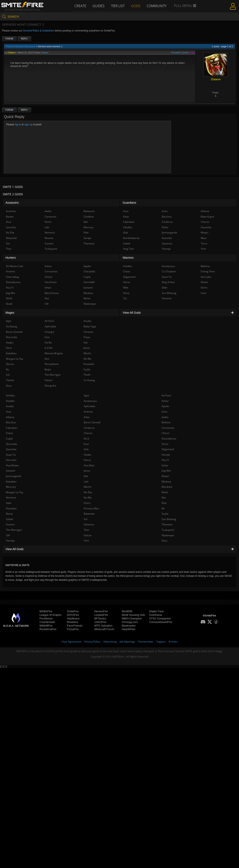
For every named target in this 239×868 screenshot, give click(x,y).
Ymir (86, 541)
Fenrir (165, 444)
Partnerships (146, 642)
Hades (88, 455)
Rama (9, 514)
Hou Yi (165, 460)
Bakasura (89, 211)
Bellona (166, 422)
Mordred (167, 487)
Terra (204, 243)
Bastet (10, 217)
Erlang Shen (208, 271)
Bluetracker (129, 626)
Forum (9, 39)
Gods (136, 6)
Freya (87, 337)
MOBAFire (46, 611)
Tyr (125, 298)
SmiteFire (73, 611)
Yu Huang (89, 380)
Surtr (204, 293)
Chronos (88, 332)
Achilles (10, 395)
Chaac (10, 433)
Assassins (12, 203)
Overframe (156, 615)
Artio (164, 412)
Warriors (128, 258)
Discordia (11, 444)
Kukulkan (11, 482)
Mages (10, 313)
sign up (29, 125)
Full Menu (186, 6)
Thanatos (167, 524)
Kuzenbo (167, 238)
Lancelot (11, 227)
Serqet (87, 238)
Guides (98, 6)
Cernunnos (168, 428)
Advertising (110, 642)
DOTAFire (73, 615)
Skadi (9, 304)
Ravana (49, 238)
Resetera (72, 622)
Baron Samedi (92, 422)
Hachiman (51, 282)
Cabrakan (12, 428)
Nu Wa (88, 498)
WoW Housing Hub (133, 615)
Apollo (165, 406)
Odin (9, 503)
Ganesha (11, 449)
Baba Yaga (90, 326)
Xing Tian (128, 249)
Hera (9, 348)
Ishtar (165, 465)
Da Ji (86, 439)
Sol (86, 519)
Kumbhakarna (131, 238)
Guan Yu (11, 455)
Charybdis (89, 271)
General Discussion (25, 46)
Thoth (87, 375)
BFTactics (100, 618)
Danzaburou (169, 439)
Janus (87, 471)
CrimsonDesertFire (161, 622)
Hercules (11, 460)
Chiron (165, 433)
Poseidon (11, 508)
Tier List (118, 6)
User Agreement (71, 642)
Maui (204, 238)
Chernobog (12, 277)
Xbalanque (168, 535)
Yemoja (10, 541)
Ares (9, 412)
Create (80, 6)
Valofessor (73, 618)
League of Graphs (50, 615)
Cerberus (89, 428)
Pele (164, 503)
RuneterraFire (48, 629)
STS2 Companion (160, 618)
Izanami (11, 471)
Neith (165, 492)
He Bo (48, 343)
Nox (47, 359)
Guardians (129, 203)
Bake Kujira (207, 217)
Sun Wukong (169, 519)
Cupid (9, 439)
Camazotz (50, 217)
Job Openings (127, 642)
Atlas (87, 417)
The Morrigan (14, 530)
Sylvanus (89, 524)
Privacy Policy (92, 642)
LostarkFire (101, 615)
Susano (10, 524)
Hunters (11, 258)
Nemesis (11, 498)
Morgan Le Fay (15, 492)
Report (45, 53)
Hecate (166, 455)
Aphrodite (90, 406)
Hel (86, 343)
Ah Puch (166, 395)
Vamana (167, 298)
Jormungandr (14, 476)
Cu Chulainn (169, 271)
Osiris (87, 503)
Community (157, 6)
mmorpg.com (130, 622)
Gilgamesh (168, 449)
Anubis (10, 406)
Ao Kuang (11, 326)
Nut (164, 498)
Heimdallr (89, 282)
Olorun (10, 364)
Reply (24, 39)
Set (8, 243)
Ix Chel (48, 348)
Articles (173, 642)
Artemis (88, 412)
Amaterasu (90, 401)
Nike (126, 288)
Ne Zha (88, 492)
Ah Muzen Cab (14, 266)
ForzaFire (73, 629)
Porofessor (46, 618)
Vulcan (88, 535)
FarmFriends (75, 626)
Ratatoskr (89, 514)
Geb (86, 449)
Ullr (8, 535)
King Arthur (168, 282)
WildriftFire (46, 626)
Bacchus (11, 422)
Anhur (165, 401)
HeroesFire (101, 611)
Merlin (88, 487)
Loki (86, 482)
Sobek (9, 519)
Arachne (11, 211)
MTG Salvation (103, 626)
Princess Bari (91, 508)
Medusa (166, 482)
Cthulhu (128, 227)
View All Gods (119, 549)
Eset (86, 444)
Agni (86, 395)
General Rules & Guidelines (39, 31)
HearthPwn (129, 629)
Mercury (11, 487)
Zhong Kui (50, 386)
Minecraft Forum (104, 629)
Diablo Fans (156, 611)
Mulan (204, 282)
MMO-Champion (132, 618)
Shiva (126, 293)
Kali (86, 476)
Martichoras (52, 293)
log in (18, 125)
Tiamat (10, 380)
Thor (86, 530)
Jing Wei (166, 471)
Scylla (165, 514)
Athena (10, 417)
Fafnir (165, 227)
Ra (163, 508)
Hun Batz (89, 465)
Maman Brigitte (54, 353)
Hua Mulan (12, 465)
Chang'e (49, 332)
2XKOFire (100, 622)
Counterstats (47, 622)
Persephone (52, 364)
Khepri (165, 476)
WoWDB (127, 611)
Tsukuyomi (168, 530)
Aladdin (10, 401)
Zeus (164, 541)
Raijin (48, 369)
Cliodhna (89, 217)
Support (161, 642)
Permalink (176, 53)
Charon (88, 433)
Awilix (165, 417)
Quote (185, 53)
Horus (87, 460)
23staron (11, 53)
